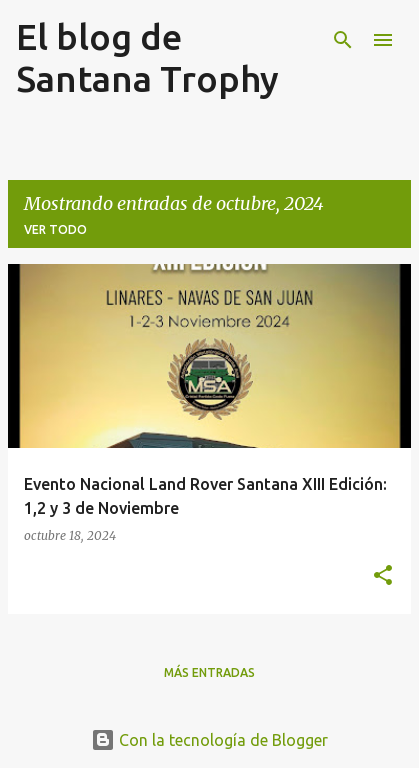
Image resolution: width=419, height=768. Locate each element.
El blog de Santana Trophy (147, 57)
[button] (383, 576)
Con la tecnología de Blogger (209, 740)
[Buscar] (343, 40)
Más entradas (209, 672)
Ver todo (55, 229)
